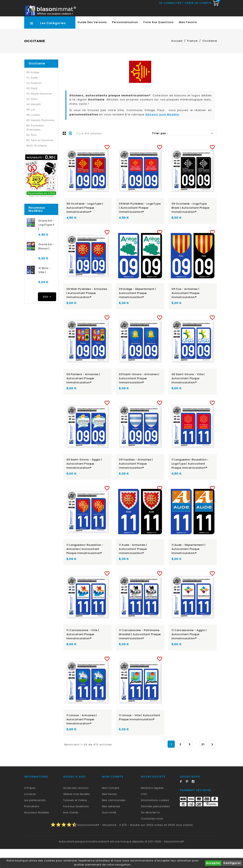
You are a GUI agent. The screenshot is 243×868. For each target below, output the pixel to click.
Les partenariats (35, 819)
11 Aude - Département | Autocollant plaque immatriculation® (188, 568)
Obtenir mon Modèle (162, 133)
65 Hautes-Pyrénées (40, 139)
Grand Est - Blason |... (46, 265)
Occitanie (37, 82)
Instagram (194, 801)
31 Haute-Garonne (39, 113)
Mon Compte (111, 807)
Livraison (30, 813)
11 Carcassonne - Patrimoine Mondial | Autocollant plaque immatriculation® (140, 653)
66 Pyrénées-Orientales (36, 147)
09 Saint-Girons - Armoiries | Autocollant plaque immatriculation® (139, 397)
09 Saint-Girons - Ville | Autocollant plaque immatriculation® (188, 397)
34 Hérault (34, 123)
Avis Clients (71, 831)
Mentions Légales (152, 807)
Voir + (47, 316)
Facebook (183, 801)
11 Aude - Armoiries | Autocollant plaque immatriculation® (133, 568)
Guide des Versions (92, 41)
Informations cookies (155, 819)
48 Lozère (33, 134)
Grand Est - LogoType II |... (46, 244)
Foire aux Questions (158, 41)
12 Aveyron (34, 102)
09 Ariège (33, 91)
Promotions (32, 825)
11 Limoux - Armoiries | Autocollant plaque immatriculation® (82, 738)
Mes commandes (114, 819)
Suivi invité (109, 831)
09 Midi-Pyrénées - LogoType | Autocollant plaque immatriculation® (140, 227)
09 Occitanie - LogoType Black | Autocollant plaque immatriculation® (190, 227)
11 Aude (32, 97)
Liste (70, 152)
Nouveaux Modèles (37, 831)
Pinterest (188, 801)
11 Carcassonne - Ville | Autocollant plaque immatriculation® (83, 653)
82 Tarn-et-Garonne (40, 159)
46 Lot (31, 129)
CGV (144, 813)
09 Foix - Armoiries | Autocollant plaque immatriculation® (185, 312)
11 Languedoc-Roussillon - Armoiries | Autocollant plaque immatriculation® (85, 568)
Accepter (213, 863)
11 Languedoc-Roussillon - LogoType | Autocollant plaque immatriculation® (190, 483)
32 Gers (32, 118)
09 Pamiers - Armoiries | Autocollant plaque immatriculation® (83, 397)
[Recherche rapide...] (121, 24)
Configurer (232, 863)
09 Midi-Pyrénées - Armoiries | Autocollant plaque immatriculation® (87, 312)
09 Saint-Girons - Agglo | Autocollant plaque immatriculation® (84, 483)
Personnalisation (125, 41)
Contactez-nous (152, 838)
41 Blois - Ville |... (44, 289)
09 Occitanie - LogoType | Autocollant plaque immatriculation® (85, 227)
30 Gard (32, 107)
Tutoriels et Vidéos (75, 819)
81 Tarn (32, 154)
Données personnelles (155, 825)
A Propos (30, 807)
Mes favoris (188, 41)
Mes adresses (111, 825)
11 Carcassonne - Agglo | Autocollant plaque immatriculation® (189, 653)
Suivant (212, 763)
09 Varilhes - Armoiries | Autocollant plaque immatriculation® (136, 483)
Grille (64, 152)
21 (203, 763)
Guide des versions (76, 807)
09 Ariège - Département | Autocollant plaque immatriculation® (137, 312)
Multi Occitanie (37, 165)
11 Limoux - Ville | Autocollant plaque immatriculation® (139, 736)
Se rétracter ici (150, 831)
